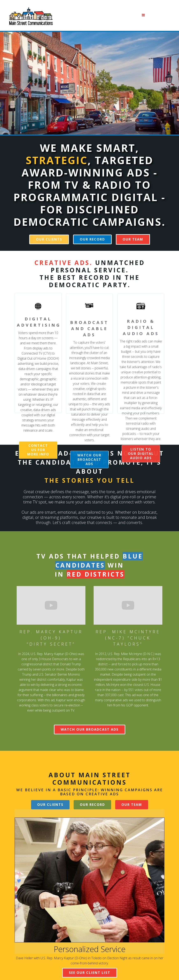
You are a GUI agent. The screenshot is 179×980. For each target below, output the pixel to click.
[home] (30, 15)
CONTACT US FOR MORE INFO (38, 454)
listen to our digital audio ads (141, 463)
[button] (104, 15)
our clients (49, 239)
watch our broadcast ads (89, 469)
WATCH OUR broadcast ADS (90, 729)
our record (92, 239)
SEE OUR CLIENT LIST (90, 973)
